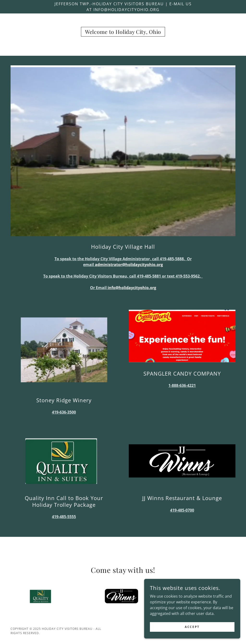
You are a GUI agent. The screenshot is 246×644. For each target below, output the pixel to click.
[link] (123, 32)
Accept (192, 637)
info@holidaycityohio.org (132, 288)
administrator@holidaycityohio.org (129, 265)
